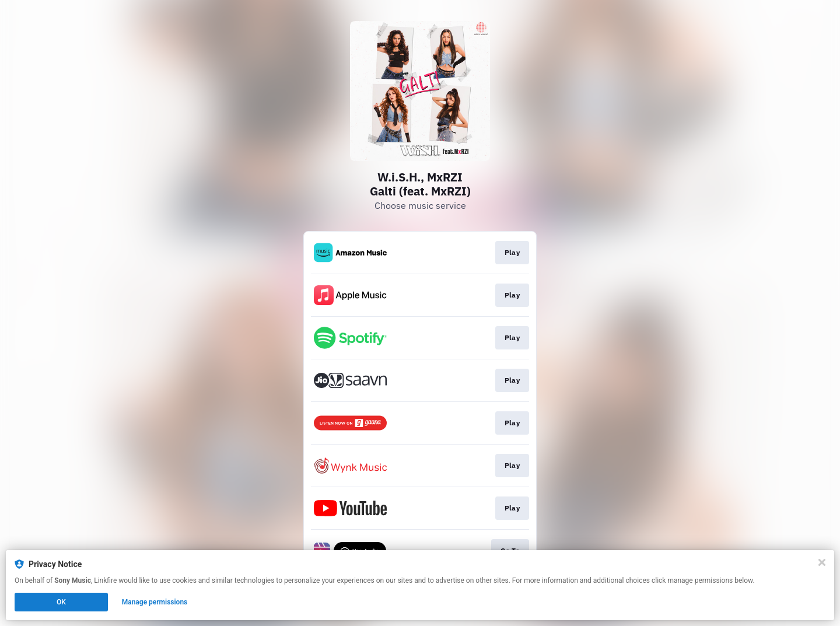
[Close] (822, 562)
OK (61, 602)
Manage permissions (155, 602)
